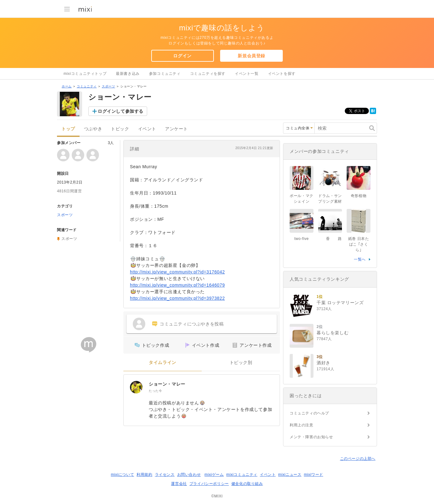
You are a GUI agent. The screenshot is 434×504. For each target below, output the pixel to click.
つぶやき (93, 129)
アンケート (176, 129)
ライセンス (165, 475)
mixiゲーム (214, 475)
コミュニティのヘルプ (309, 413)
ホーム (67, 86)
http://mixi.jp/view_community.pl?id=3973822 (177, 298)
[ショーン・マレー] (136, 387)
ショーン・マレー (167, 384)
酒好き (323, 363)
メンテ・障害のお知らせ (311, 437)
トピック (120, 129)
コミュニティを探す (208, 74)
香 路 (332, 239)
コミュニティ (87, 86)
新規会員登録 (251, 56)
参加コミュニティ (165, 74)
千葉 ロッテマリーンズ (340, 303)
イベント (147, 129)
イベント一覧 (247, 74)
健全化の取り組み (247, 484)
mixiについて (122, 475)
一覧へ (360, 259)
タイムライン (163, 363)
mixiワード (313, 475)
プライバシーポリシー (209, 484)
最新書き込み (128, 74)
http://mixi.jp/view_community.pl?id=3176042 (177, 272)
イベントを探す (282, 74)
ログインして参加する (121, 111)
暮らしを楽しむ (333, 333)
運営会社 (179, 484)
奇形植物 (359, 196)
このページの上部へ (358, 459)
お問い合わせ (189, 475)
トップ (68, 129)
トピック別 (241, 363)
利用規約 (144, 475)
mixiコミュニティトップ (85, 74)
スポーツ (108, 86)
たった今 (155, 391)
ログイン (182, 56)
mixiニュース (290, 475)
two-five (302, 239)
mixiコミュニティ (242, 475)
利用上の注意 (302, 425)
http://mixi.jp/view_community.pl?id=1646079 (177, 285)
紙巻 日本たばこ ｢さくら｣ (359, 244)
